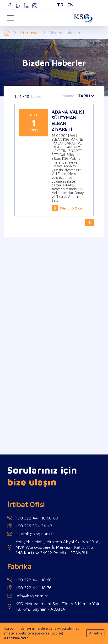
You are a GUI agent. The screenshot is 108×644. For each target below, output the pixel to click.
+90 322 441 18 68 (34, 518)
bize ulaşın (32, 482)
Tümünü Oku (67, 208)
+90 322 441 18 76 (34, 588)
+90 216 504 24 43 (34, 526)
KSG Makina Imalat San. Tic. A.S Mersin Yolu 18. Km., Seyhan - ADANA (58, 606)
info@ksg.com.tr (32, 596)
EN (52, 5)
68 (56, 518)
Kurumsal (29, 33)
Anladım (95, 633)
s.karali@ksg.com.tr (35, 534)
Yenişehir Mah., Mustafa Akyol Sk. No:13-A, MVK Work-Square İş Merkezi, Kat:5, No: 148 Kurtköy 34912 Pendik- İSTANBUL (58, 547)
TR (42, 5)
